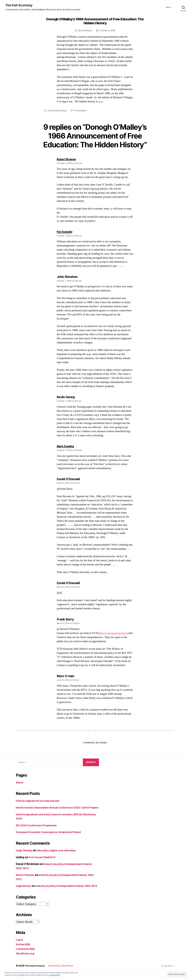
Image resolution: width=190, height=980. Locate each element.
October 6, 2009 (108, 31)
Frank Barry (86, 31)
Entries (23, 953)
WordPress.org (26, 962)
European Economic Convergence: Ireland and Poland (51, 836)
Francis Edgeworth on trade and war (40, 801)
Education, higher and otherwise (60, 855)
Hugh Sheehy (25, 855)
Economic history (59, 111)
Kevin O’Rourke (26, 879)
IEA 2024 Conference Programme (38, 830)
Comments (26, 957)
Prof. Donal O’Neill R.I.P (43, 862)
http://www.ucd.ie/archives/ (115, 633)
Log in (20, 948)
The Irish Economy (19, 5)
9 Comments (81, 111)
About (168, 7)
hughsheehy (24, 890)
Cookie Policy (55, 975)
